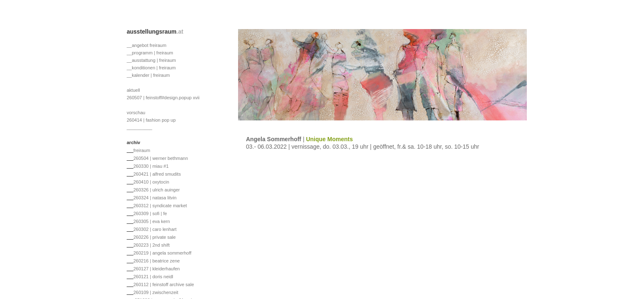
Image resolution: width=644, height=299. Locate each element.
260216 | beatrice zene (157, 261)
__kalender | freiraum (148, 75)
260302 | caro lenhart (155, 229)
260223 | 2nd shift (151, 245)
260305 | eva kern (152, 221)
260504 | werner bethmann (161, 158)
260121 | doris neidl (153, 277)
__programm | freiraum (150, 53)
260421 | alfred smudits (157, 174)
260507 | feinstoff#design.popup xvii (163, 98)
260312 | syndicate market (160, 206)
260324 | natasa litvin (155, 198)
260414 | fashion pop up (151, 120)
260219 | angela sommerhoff (162, 253)
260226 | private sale (155, 237)
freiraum (142, 150)
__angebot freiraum (146, 45)
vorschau (136, 113)
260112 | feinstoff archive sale (164, 284)
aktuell (133, 90)
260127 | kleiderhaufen (157, 269)
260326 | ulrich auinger (157, 190)
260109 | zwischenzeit (156, 292)
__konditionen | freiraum (151, 68)
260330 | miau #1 (151, 166)
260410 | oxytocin (151, 182)
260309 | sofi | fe (150, 213)
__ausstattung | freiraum (151, 60)
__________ (139, 127)
